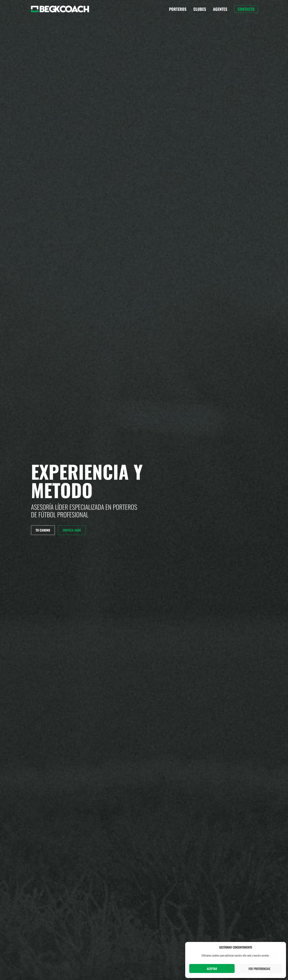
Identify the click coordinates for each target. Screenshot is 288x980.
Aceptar (212, 969)
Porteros (178, 9)
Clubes (200, 9)
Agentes (220, 9)
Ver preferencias (259, 969)
